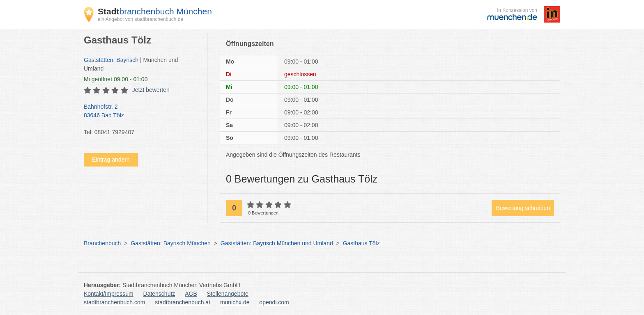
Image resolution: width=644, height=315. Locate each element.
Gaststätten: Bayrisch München (171, 243)
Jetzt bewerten (151, 90)
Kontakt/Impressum (109, 294)
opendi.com (274, 302)
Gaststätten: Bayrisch (111, 60)
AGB (191, 294)
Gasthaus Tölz (361, 243)
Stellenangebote (228, 294)
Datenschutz (159, 294)
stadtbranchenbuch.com (114, 302)
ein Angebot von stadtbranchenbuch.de (140, 19)
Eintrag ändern (111, 160)
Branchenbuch (102, 243)
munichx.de (235, 302)
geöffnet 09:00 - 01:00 (116, 79)
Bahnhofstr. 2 (141, 112)
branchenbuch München (155, 11)
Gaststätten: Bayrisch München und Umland (277, 243)
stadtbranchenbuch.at (183, 302)
